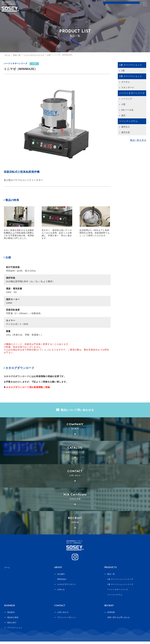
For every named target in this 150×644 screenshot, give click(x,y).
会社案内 (75, 427)
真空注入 (126, 127)
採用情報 (75, 522)
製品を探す (12, 626)
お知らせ (61, 593)
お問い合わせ (75, 475)
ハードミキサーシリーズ (16, 63)
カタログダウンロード (75, 451)
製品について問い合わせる (77, 410)
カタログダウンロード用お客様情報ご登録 (28, 387)
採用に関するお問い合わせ (119, 620)
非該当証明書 (75, 498)
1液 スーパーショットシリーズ (120, 582)
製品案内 (11, 615)
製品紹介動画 (13, 620)
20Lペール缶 (128, 110)
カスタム (126, 82)
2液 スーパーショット (131, 76)
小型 (35, 64)
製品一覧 (111, 577)
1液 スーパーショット (131, 65)
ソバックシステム (128, 121)
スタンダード (128, 87)
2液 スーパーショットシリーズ (120, 588)
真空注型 (126, 132)
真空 (123, 115)
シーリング (127, 99)
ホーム (7, 570)
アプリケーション (15, 631)
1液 (123, 71)
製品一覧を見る (138, 140)
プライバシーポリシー (67, 620)
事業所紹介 (62, 582)
